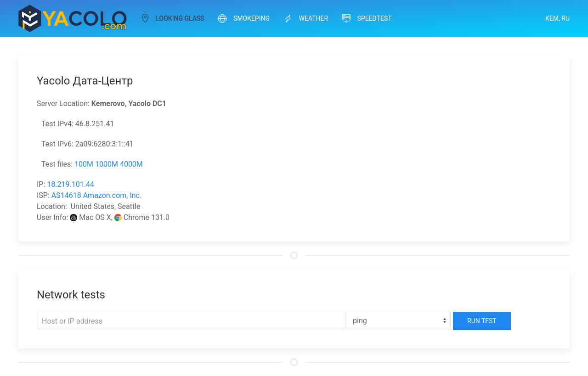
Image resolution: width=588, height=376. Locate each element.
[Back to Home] (73, 18)
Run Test (482, 321)
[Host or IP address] (191, 321)
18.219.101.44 (71, 184)
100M (84, 164)
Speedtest (367, 18)
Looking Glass (172, 18)
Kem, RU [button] (557, 18)
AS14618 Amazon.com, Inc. (96, 195)
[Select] (399, 321)
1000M (107, 164)
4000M (131, 164)
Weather (306, 18)
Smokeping (244, 18)
